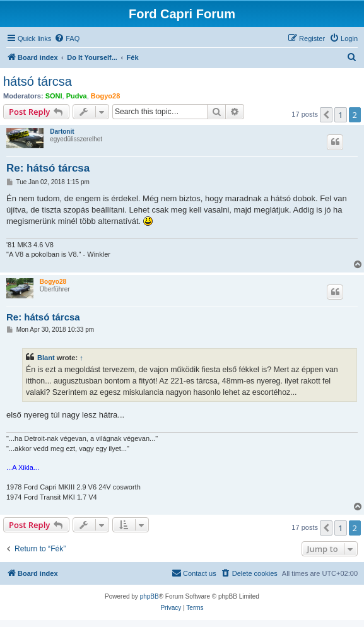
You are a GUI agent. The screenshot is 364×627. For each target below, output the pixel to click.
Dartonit (62, 132)
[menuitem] (67, 38)
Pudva (77, 96)
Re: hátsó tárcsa (48, 168)
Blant (46, 358)
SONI (54, 96)
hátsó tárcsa (38, 81)
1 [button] (340, 115)
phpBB (150, 596)
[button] (326, 115)
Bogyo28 (105, 96)
